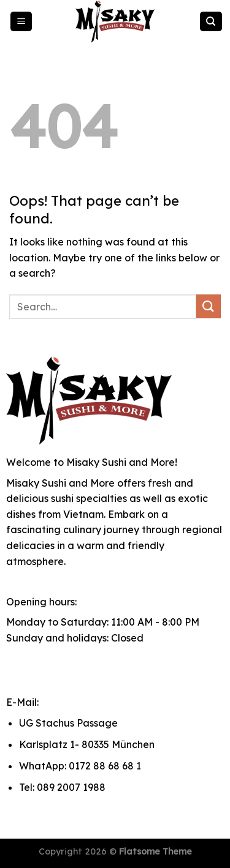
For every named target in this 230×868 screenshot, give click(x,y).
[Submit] (209, 306)
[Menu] (21, 22)
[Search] (211, 22)
